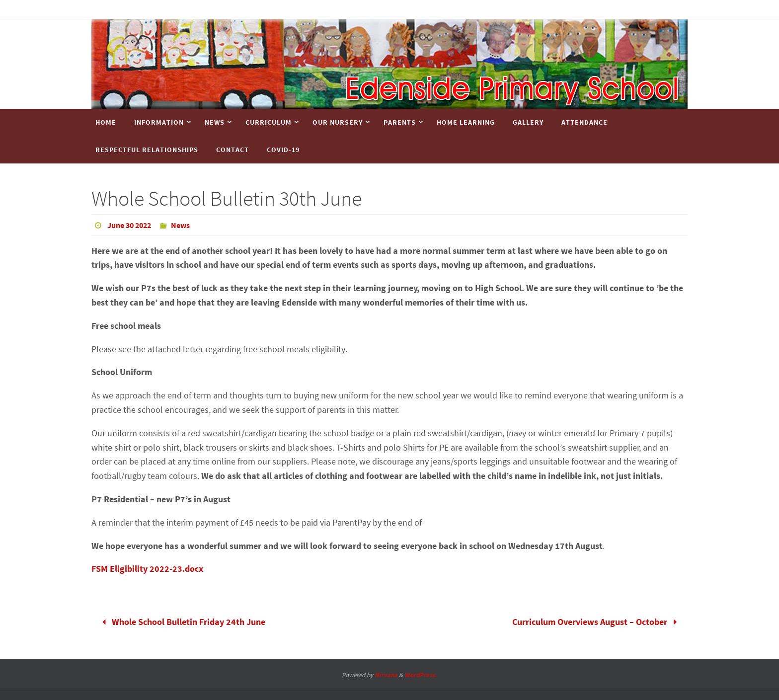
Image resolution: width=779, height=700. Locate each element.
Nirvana (386, 675)
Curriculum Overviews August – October (597, 622)
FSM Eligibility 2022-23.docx (147, 569)
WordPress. (421, 675)
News (180, 225)
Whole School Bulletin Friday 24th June (181, 622)
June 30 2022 (129, 225)
